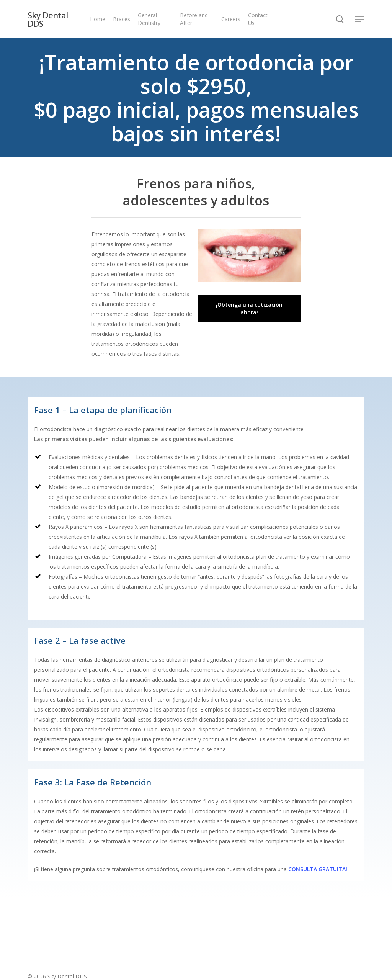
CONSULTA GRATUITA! (318, 869)
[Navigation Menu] (360, 19)
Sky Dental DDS (48, 19)
